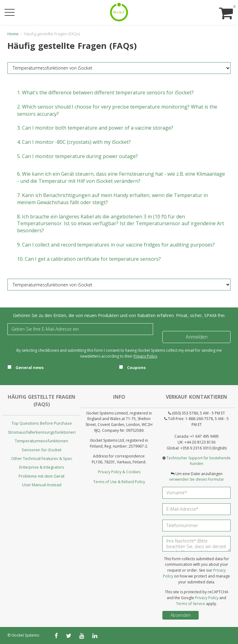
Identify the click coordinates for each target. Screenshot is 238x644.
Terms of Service (191, 604)
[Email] (80, 329)
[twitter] (69, 636)
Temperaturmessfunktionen (42, 441)
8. (121, 224)
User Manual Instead (42, 485)
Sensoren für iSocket (42, 450)
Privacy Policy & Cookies (119, 472)
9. (116, 245)
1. (105, 92)
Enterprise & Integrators (42, 467)
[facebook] (56, 636)
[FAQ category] (119, 68)
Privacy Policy (145, 356)
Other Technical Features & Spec (42, 458)
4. (74, 142)
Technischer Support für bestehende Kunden (198, 461)
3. (95, 128)
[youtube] (82, 636)
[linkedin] (95, 636)
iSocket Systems (25, 635)
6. (121, 177)
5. (77, 156)
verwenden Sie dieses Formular (197, 479)
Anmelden (197, 337)
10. (89, 259)
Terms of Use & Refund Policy (119, 482)
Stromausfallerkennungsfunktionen (42, 432)
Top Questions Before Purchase (42, 423)
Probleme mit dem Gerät (42, 476)
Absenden (181, 615)
